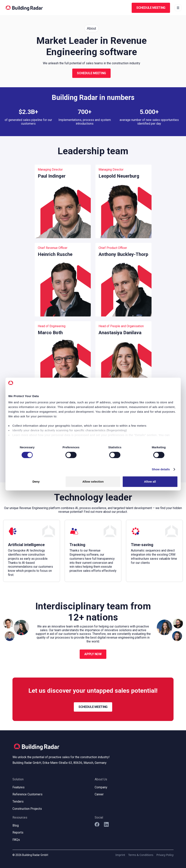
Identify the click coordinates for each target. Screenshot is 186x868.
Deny (36, 482)
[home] (24, 8)
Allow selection (93, 482)
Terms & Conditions (141, 855)
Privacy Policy (165, 855)
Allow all (150, 482)
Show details (161, 469)
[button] (178, 8)
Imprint (120, 855)
